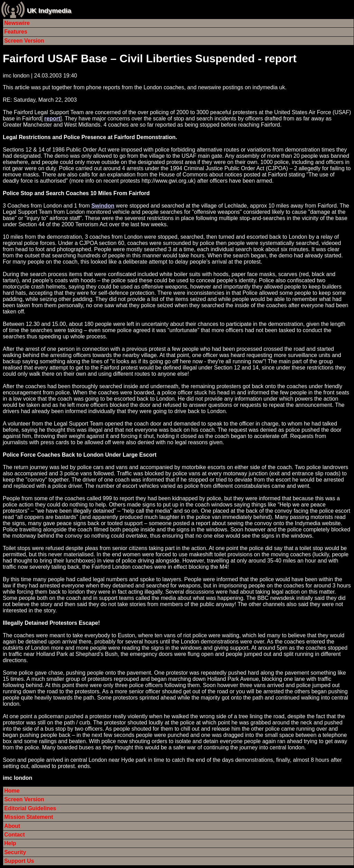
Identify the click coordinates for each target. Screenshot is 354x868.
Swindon (103, 206)
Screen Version (24, 41)
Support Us (19, 861)
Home (12, 791)
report (52, 118)
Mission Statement (29, 817)
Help (10, 843)
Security (15, 852)
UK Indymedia (49, 11)
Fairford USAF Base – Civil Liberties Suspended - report (150, 58)
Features (16, 32)
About (12, 826)
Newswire (17, 23)
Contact (15, 835)
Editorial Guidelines (30, 808)
